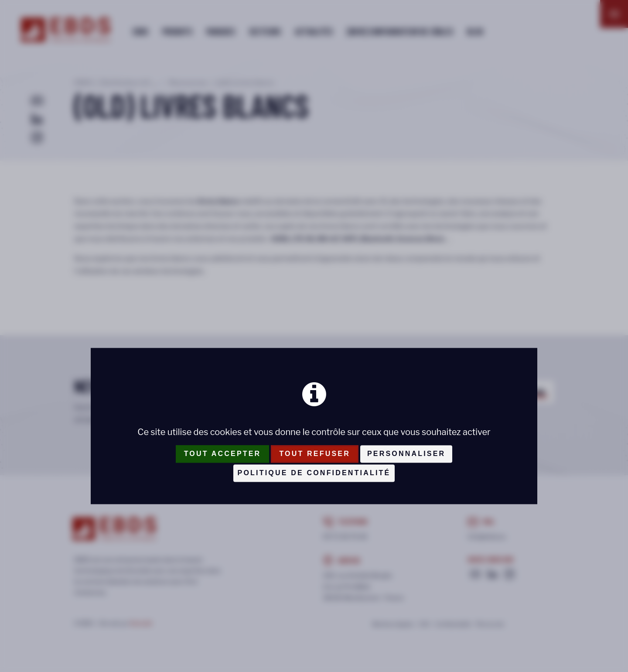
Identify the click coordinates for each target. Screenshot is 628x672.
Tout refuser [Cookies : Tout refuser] (315, 454)
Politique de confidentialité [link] (314, 473)
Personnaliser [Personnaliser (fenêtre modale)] (406, 454)
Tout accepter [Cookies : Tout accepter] (223, 454)
